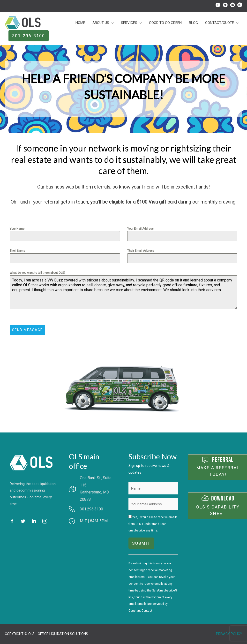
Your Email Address (140, 229)
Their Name (17, 251)
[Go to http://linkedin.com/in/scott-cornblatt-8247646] (232, 6)
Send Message (27, 330)
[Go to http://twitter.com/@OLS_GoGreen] (225, 6)
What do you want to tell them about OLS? (37, 273)
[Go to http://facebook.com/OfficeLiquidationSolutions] (218, 6)
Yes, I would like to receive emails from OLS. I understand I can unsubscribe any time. (153, 524)
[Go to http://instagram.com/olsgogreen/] (240, 6)
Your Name (17, 229)
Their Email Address (141, 251)
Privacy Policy (229, 634)
